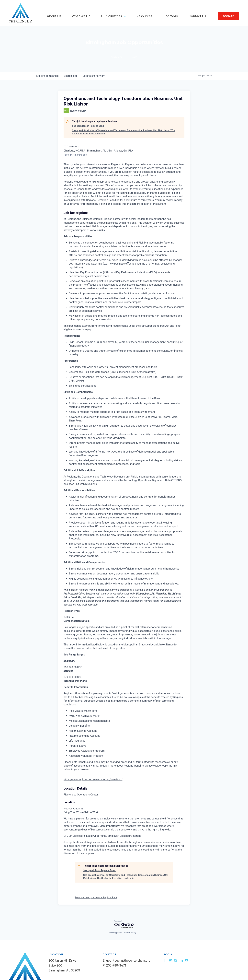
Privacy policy (115, 933)
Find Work (170, 17)
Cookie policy (130, 933)
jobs (71, 76)
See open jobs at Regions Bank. (88, 126)
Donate (229, 16)
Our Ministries (112, 17)
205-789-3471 (116, 966)
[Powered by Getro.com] (124, 924)
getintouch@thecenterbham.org (128, 961)
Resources (144, 17)
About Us (54, 17)
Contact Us (197, 17)
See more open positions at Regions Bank (96, 898)
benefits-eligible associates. (95, 697)
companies (47, 76)
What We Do (81, 17)
